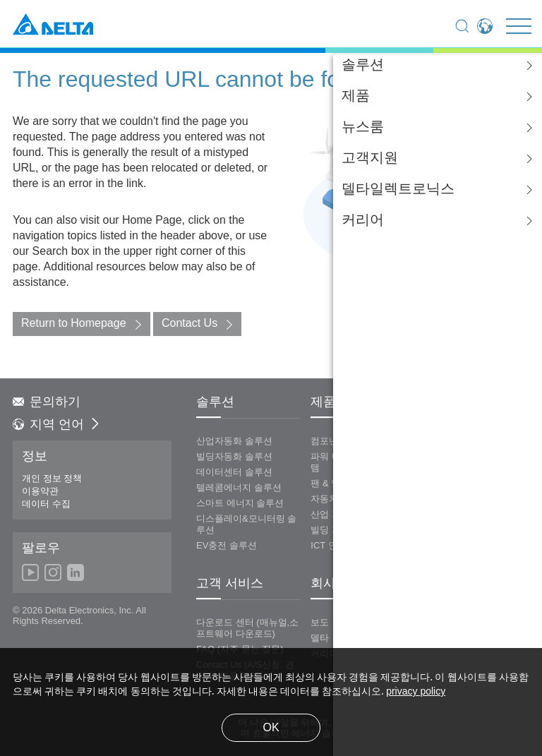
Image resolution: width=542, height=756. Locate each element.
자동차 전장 (335, 499)
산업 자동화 (335, 515)
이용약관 (40, 491)
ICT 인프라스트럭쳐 (351, 546)
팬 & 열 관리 (336, 484)
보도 (320, 623)
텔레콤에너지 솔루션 (239, 488)
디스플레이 (443, 457)
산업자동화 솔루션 (234, 441)
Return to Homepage (74, 324)
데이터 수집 (46, 504)
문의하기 (47, 402)
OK (271, 728)
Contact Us (189, 324)
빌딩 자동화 (335, 530)
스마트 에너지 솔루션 (240, 503)
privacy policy (416, 692)
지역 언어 (57, 425)
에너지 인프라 (449, 441)
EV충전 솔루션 (227, 546)
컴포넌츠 (329, 441)
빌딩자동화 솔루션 (234, 457)
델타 (320, 638)
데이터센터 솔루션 (234, 472)
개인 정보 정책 (52, 479)
